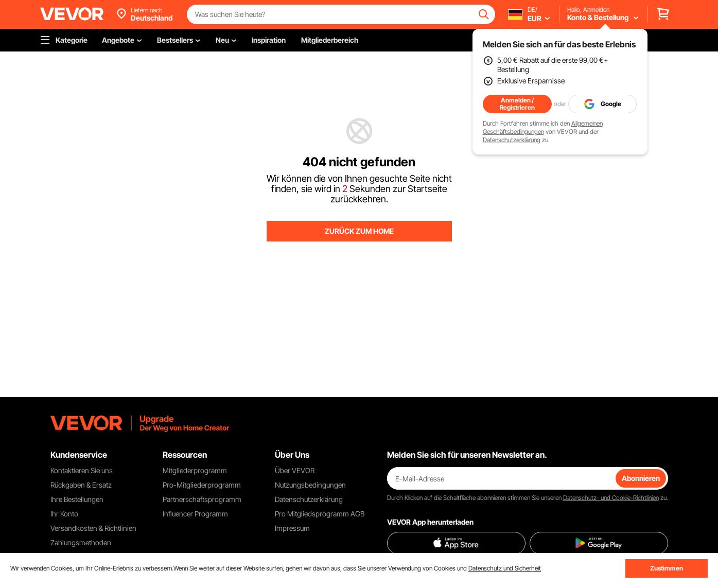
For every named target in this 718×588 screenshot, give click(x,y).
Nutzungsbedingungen (310, 485)
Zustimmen (667, 568)
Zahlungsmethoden (81, 542)
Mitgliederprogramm (195, 470)
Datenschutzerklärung (512, 140)
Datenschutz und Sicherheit (505, 568)
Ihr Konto (64, 514)
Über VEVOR (295, 470)
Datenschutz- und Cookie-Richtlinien (611, 498)
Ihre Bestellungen (77, 499)
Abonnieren (641, 478)
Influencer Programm (195, 514)
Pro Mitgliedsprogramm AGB (320, 514)
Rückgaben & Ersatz (81, 485)
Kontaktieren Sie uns (82, 470)
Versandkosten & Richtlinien (93, 528)
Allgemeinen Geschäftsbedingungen (543, 127)
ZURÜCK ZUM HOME (359, 231)
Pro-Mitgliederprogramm (202, 485)
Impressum (292, 528)
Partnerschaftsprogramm (202, 499)
